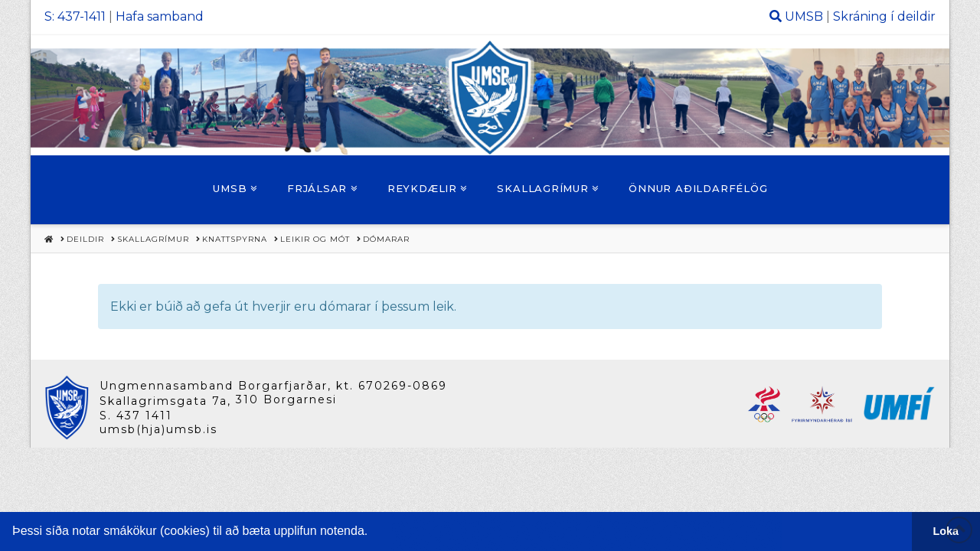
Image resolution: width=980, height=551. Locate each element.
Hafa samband (160, 16)
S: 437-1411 (75, 16)
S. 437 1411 (136, 416)
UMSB (804, 16)
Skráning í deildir (884, 16)
